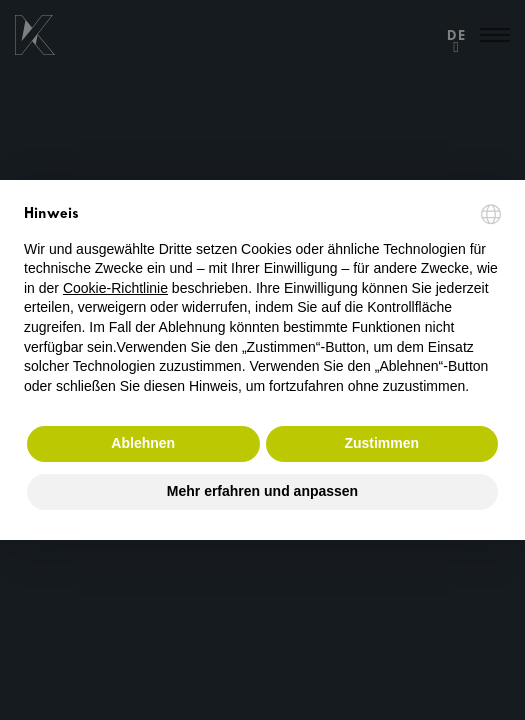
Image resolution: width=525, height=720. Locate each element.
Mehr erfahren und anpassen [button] (262, 491)
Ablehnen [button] (143, 443)
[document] (262, 300)
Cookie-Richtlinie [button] (115, 288)
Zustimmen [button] (381, 443)
